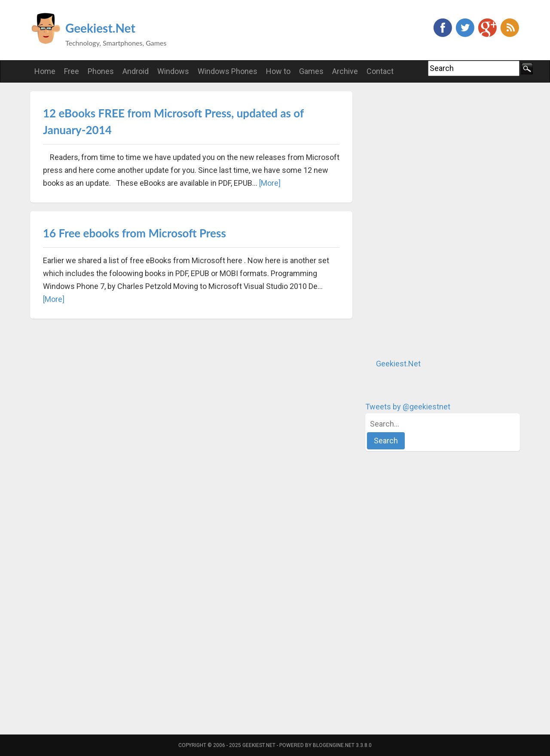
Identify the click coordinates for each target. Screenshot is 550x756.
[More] (270, 183)
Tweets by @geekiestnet (408, 407)
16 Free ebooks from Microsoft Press (134, 233)
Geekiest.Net (100, 28)
